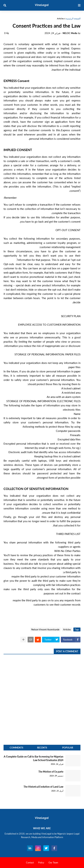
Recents (42, 748)
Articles (60, 19)
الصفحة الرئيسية (73, 19)
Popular (68, 748)
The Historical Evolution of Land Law (43, 787)
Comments (16, 748)
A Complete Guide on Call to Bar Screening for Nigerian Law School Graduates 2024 (34, 758)
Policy (41, 863)
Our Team (53, 863)
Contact (30, 863)
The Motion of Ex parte (51, 772)
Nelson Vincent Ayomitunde (45, 629)
